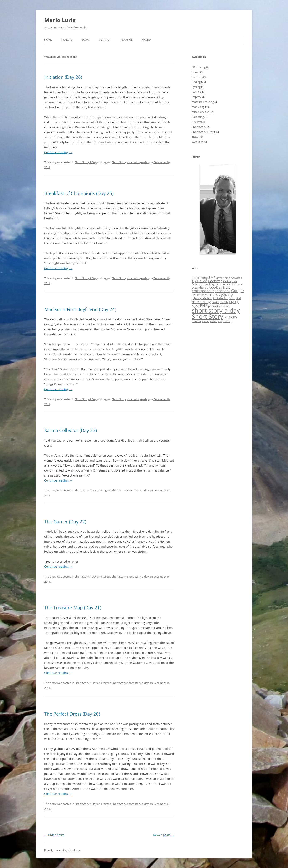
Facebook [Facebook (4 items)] (223, 291)
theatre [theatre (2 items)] (196, 321)
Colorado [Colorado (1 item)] (197, 284)
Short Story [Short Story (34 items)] (207, 316)
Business (197, 77)
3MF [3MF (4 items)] (212, 277)
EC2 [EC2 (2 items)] (228, 288)
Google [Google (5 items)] (238, 291)
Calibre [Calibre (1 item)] (227, 281)
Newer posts (164, 835)
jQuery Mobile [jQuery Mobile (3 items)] (202, 298)
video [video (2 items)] (214, 321)
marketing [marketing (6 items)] (201, 302)
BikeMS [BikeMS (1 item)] (203, 281)
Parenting (198, 117)
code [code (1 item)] (234, 281)
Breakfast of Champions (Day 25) (79, 193)
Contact (105, 40)
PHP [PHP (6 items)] (204, 306)
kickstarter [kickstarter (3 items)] (220, 298)
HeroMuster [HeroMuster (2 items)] (199, 295)
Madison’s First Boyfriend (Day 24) (80, 309)
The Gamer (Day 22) (65, 521)
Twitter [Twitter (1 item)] (206, 321)
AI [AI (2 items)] (193, 281)
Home (48, 40)
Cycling (196, 87)
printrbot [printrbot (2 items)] (225, 306)
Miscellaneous (201, 112)
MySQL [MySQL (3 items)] (234, 302)
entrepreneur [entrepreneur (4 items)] (203, 291)
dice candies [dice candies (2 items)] (222, 284)
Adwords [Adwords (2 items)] (236, 278)
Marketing (198, 107)
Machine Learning (203, 102)
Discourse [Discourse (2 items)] (237, 284)
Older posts (54, 835)
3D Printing (199, 67)
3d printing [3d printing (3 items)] (200, 278)
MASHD (146, 40)
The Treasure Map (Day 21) (73, 607)
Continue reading (58, 152)
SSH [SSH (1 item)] (226, 318)
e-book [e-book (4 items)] (212, 287)
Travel (196, 137)
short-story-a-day (138, 162)
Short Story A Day (86, 162)
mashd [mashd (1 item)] (215, 302)
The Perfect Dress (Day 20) (72, 714)
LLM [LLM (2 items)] (238, 298)
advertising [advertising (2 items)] (223, 278)
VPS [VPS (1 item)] (220, 321)
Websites (197, 142)
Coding (196, 82)
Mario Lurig (60, 20)
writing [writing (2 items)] (227, 321)
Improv (196, 97)
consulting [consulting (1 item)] (208, 284)
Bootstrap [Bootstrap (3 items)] (215, 281)
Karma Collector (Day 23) (71, 430)
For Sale (197, 92)
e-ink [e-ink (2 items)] (222, 288)
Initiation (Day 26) (63, 77)
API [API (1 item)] (197, 281)
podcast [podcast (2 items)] (213, 306)
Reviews (197, 122)
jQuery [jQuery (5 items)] (227, 294)
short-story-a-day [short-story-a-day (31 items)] (216, 310)
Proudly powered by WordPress (62, 850)
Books (86, 40)
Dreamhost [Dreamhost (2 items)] (199, 288)
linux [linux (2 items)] (232, 298)
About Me (126, 40)
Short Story (119, 162)
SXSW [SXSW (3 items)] (233, 317)
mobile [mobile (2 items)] (224, 302)
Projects (67, 40)
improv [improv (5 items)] (214, 294)
